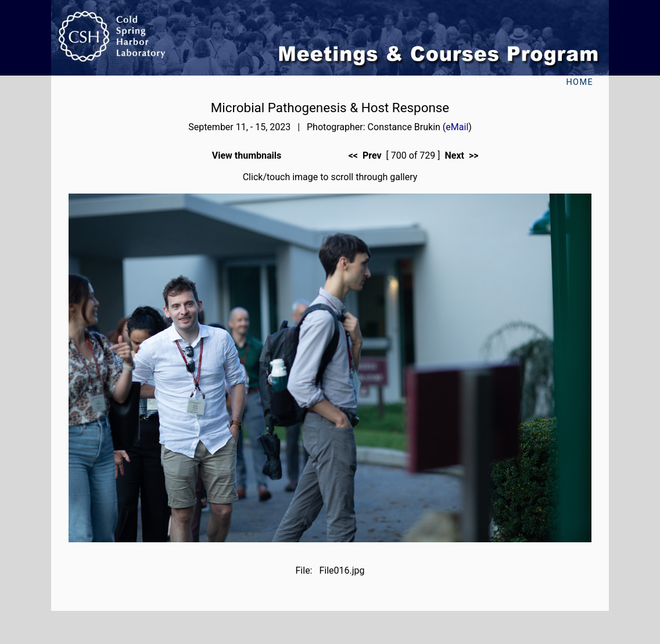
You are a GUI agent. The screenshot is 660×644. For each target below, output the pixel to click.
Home (580, 82)
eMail (457, 127)
